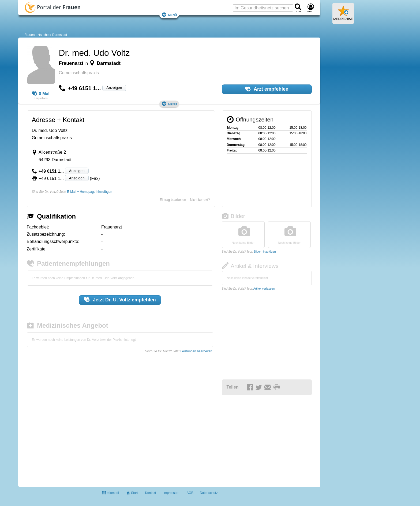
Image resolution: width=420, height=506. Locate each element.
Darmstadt (60, 35)
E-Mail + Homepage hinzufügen (89, 192)
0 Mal (41, 94)
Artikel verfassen (264, 289)
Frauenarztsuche (37, 35)
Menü (169, 15)
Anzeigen (114, 88)
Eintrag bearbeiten (173, 200)
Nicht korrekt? (200, 200)
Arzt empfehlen (267, 89)
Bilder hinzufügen (265, 252)
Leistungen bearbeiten (196, 351)
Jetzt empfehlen (120, 300)
